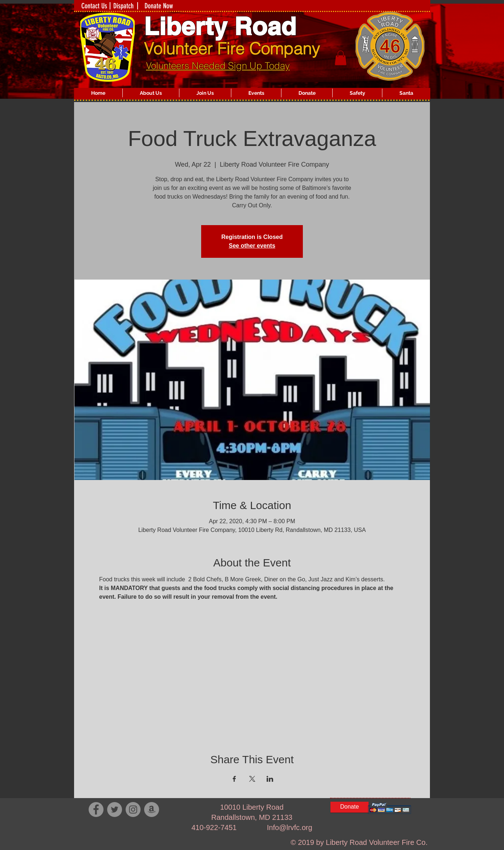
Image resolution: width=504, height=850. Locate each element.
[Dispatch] (123, 6)
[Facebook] (96, 810)
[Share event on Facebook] (234, 779)
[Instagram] (133, 810)
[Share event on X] (252, 779)
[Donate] (349, 807)
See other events (252, 246)
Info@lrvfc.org (290, 827)
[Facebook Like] (132, 843)
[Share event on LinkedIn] (270, 779)
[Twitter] (115, 810)
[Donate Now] (159, 6)
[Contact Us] (94, 6)
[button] (151, 93)
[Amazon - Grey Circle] (152, 810)
